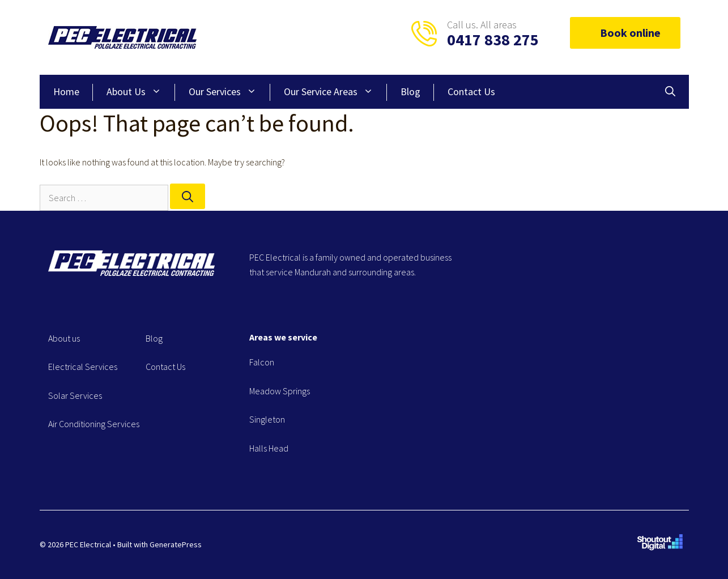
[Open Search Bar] (670, 92)
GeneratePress (176, 544)
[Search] (188, 196)
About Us (141, 92)
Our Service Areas (335, 92)
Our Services (229, 92)
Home (66, 91)
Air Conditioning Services (94, 424)
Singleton (267, 419)
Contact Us (471, 91)
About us (64, 338)
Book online (625, 33)
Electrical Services (83, 367)
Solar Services (75, 395)
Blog (410, 91)
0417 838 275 (493, 40)
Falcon (262, 362)
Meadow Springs (280, 391)
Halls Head (269, 448)
